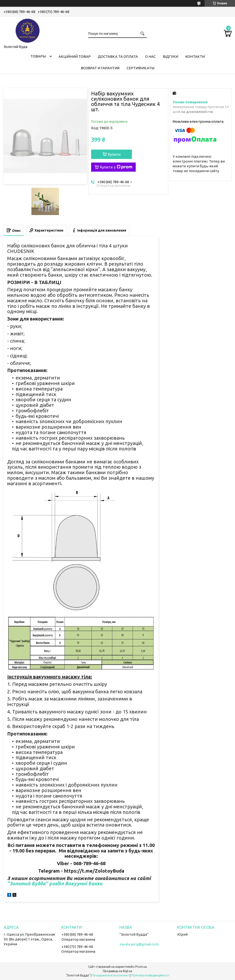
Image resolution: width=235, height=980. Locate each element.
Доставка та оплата (118, 56)
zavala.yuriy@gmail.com (139, 944)
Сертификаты (141, 68)
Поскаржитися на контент (111, 975)
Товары (38, 56)
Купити (114, 154)
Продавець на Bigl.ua (117, 971)
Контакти (195, 56)
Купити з (116, 167)
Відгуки (170, 56)
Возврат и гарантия (100, 68)
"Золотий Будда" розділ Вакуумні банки (55, 884)
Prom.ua (141, 967)
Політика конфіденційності (150, 975)
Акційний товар (75, 56)
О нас (150, 56)
